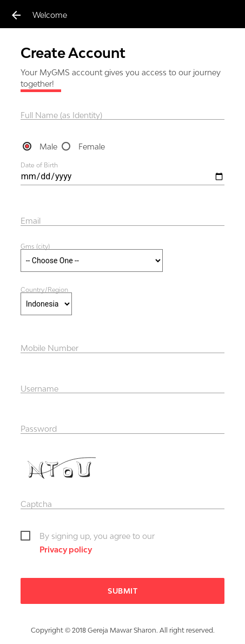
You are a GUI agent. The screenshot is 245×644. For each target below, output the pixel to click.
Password (39, 429)
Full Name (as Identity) (61, 115)
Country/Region (44, 289)
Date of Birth (39, 165)
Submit (122, 591)
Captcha (36, 504)
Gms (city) (35, 246)
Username (39, 389)
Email (31, 221)
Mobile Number (49, 348)
